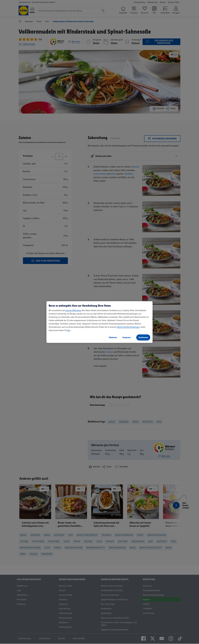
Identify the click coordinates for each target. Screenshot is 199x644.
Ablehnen (113, 337)
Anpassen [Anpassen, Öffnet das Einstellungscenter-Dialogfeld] (127, 337)
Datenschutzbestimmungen (128, 327)
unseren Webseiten (73, 310)
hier (69, 330)
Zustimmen (143, 337)
